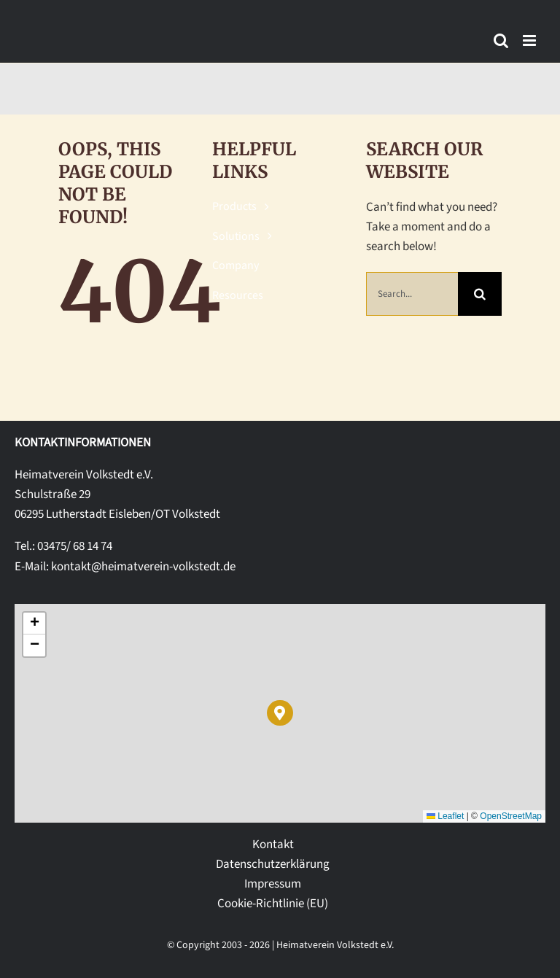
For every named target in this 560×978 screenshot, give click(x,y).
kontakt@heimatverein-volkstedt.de (143, 567)
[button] (280, 713)
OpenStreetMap (511, 816)
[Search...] (412, 294)
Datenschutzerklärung (273, 864)
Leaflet (445, 816)
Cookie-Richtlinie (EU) (273, 904)
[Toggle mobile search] (501, 40)
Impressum (273, 884)
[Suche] (480, 294)
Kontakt (273, 845)
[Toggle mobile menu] (530, 40)
